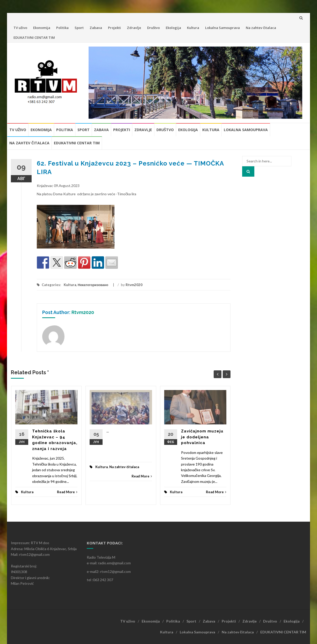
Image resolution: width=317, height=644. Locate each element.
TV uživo (20, 28)
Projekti (114, 28)
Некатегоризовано (93, 285)
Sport (79, 28)
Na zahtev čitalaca (261, 28)
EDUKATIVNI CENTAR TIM (34, 38)
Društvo (153, 28)
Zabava (96, 28)
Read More (67, 492)
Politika (62, 28)
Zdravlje (134, 28)
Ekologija (173, 28)
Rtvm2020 (134, 285)
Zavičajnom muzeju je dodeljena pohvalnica (202, 437)
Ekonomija (42, 28)
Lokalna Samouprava (222, 28)
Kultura (193, 28)
